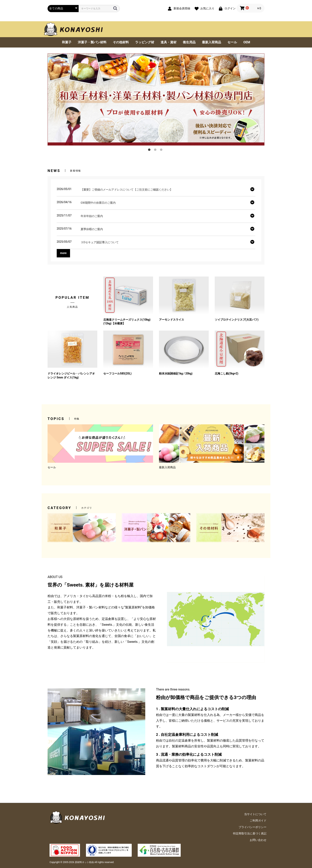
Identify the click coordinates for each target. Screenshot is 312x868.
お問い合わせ (258, 840)
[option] (156, 99)
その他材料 (121, 42)
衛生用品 (189, 42)
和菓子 (67, 42)
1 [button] (150, 150)
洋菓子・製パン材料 (92, 42)
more (63, 253)
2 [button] (156, 150)
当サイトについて (255, 814)
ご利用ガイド (258, 820)
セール (232, 42)
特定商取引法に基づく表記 (250, 833)
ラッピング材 (145, 42)
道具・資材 (169, 42)
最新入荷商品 (212, 42)
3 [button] (162, 150)
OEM (247, 42)
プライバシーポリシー (253, 827)
